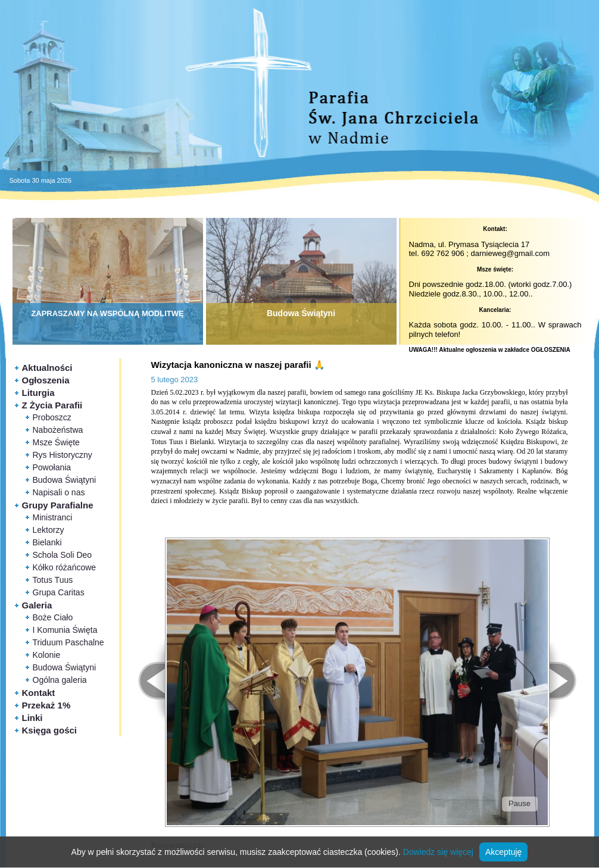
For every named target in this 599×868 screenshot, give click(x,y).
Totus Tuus (53, 580)
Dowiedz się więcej (438, 852)
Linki (32, 718)
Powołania (52, 467)
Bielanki (47, 542)
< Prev (145, 681)
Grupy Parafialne (58, 505)
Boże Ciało (53, 617)
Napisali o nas (59, 492)
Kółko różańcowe (65, 567)
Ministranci (53, 517)
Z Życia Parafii (52, 405)
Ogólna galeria (60, 680)
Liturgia (38, 393)
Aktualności (47, 368)
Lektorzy (49, 530)
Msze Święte (56, 442)
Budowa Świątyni (65, 480)
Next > (570, 681)
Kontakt (39, 693)
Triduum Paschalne (68, 642)
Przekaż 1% (46, 705)
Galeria (37, 605)
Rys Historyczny (63, 455)
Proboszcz (52, 417)
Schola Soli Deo (63, 555)
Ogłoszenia (46, 380)
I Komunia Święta (65, 630)
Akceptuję (503, 852)
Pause (520, 803)
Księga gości (50, 730)
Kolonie (47, 655)
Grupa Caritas (59, 592)
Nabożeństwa (58, 430)
